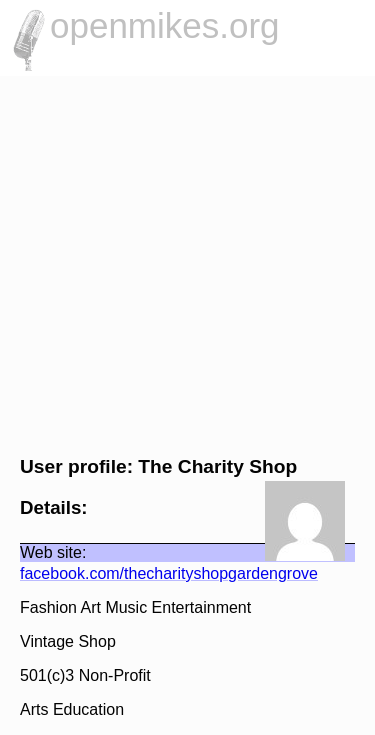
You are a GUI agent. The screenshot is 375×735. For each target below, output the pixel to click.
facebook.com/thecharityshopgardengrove (169, 573)
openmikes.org (165, 25)
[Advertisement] (187, 263)
